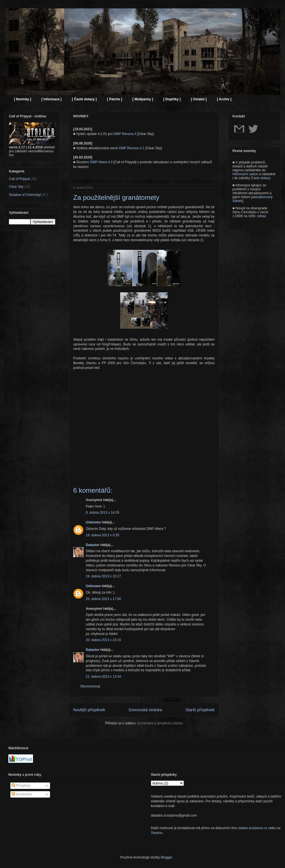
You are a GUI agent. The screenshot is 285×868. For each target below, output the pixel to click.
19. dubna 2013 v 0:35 (102, 535)
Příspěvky (21, 786)
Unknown (93, 522)
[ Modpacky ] (143, 99)
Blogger (166, 857)
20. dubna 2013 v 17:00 (103, 599)
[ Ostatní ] (199, 99)
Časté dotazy (261, 178)
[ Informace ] (51, 99)
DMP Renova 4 (125, 134)
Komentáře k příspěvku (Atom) (160, 723)
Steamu (157, 833)
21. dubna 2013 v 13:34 (103, 677)
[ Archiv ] (224, 99)
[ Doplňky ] (172, 99)
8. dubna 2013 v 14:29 (102, 513)
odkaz (262, 216)
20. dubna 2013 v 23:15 (103, 640)
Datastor (93, 545)
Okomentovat (90, 686)
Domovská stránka (145, 710)
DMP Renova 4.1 (132, 148)
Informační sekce (245, 174)
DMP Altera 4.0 (101, 162)
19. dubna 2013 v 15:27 (103, 576)
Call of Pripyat (19, 179)
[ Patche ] (115, 99)
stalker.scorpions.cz (253, 828)
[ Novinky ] (22, 99)
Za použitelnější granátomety (116, 197)
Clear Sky (16, 187)
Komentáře (22, 794)
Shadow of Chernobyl (25, 195)
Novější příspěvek (89, 710)
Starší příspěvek (200, 710)
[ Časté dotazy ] (84, 99)
